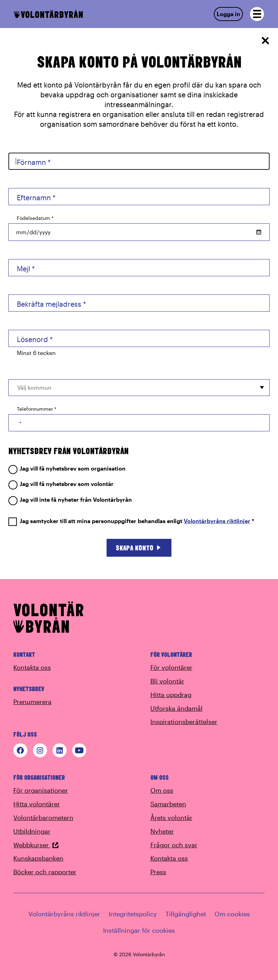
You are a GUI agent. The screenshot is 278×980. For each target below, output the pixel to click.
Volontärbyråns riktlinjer (217, 521)
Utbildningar (32, 831)
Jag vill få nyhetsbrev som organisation (67, 469)
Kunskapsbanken (38, 858)
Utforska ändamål (177, 708)
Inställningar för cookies (139, 930)
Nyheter (162, 831)
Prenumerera (32, 702)
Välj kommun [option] (34, 387)
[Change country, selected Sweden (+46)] (16, 423)
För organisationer (41, 790)
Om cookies (232, 914)
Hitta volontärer (37, 804)
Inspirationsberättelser (184, 722)
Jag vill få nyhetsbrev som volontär (61, 484)
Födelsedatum (35, 218)
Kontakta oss (32, 667)
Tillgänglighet (186, 914)
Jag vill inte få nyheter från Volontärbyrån (70, 500)
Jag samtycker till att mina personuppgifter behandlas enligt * (131, 521)
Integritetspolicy (133, 914)
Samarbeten (168, 804)
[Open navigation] (257, 14)
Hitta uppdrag (171, 695)
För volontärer (171, 667)
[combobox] (139, 388)
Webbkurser (36, 845)
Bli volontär (167, 681)
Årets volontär (171, 818)
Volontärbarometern (43, 818)
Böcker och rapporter (45, 872)
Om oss (162, 790)
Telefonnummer (37, 409)
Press (158, 872)
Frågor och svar (174, 845)
